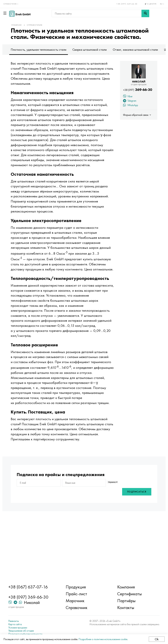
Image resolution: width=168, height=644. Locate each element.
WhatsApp (123, 112)
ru (161, 4)
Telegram (122, 107)
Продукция (78, 587)
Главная (24, 25)
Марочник (77, 601)
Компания (124, 587)
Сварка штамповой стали (97, 56)
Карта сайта (20, 624)
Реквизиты (19, 621)
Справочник (42, 25)
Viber (120, 103)
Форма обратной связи (130, 121)
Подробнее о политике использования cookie (104, 639)
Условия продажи (23, 628)
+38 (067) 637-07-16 (33, 587)
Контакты (124, 608)
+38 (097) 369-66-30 (126, 4)
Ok (156, 639)
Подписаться (129, 553)
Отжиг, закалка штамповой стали (143, 56)
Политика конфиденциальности (31, 634)
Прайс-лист (78, 594)
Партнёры (124, 601)
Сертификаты (128, 594)
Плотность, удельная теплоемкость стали (46, 56)
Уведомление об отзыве (26, 631)
